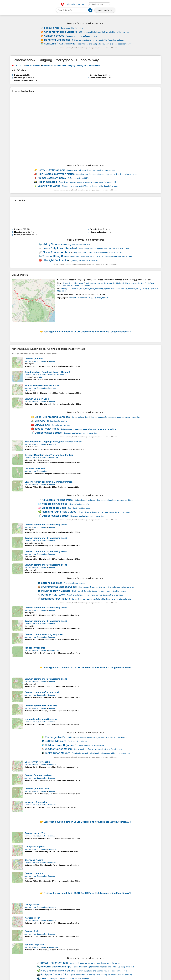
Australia (28, 361)
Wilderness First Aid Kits (55, 599)
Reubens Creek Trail (35, 648)
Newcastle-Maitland (56, 375)
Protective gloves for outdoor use (75, 245)
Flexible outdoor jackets (74, 583)
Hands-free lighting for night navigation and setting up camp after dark (104, 967)
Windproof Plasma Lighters (60, 32)
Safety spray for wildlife (78, 178)
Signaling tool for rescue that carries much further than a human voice (107, 174)
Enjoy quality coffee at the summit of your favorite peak (98, 749)
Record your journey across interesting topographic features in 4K (87, 182)
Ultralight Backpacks (55, 260)
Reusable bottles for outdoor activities (80, 433)
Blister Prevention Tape (57, 252)
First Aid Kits (52, 28)
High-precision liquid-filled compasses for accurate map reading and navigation (106, 417)
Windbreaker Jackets (54, 504)
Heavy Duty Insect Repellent (60, 248)
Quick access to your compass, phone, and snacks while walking (89, 429)
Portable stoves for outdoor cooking (82, 36)
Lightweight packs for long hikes (84, 260)
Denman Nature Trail (35, 833)
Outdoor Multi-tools (53, 595)
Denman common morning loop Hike (44, 634)
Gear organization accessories (91, 745)
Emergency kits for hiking (72, 28)
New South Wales (40, 361)
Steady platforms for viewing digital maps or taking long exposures (101, 753)
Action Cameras (47, 182)
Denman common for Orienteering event (46, 525)
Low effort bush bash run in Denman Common (49, 482)
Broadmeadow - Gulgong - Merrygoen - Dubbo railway (53, 442)
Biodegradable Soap (54, 508)
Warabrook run (32, 918)
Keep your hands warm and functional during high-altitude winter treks (102, 256)
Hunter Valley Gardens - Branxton (42, 385)
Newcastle (52, 444)
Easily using (87, 332)
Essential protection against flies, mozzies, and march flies (104, 248)
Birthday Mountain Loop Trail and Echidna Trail (49, 455)
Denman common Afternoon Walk (42, 692)
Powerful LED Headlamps (56, 967)
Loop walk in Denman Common (41, 719)
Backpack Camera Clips (55, 974)
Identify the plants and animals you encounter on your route (104, 512)
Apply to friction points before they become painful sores (97, 252)
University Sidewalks (36, 802)
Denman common (34, 873)
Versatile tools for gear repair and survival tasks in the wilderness (95, 595)
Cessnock (52, 388)
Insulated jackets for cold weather (74, 979)
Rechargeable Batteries (59, 737)
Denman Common (34, 359)
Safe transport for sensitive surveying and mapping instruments (106, 587)
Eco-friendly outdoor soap (79, 508)
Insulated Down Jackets (56, 591)
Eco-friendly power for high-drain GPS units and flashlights (101, 737)
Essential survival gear (61, 425)
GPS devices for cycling (57, 421)
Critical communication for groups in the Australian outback (98, 40)
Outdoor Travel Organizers (61, 745)
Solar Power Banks (49, 186)
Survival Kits (42, 425)
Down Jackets (49, 978)
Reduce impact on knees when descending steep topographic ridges (104, 500)
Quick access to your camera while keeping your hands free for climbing (101, 975)
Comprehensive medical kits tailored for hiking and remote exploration (102, 599)
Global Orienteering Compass (52, 417)
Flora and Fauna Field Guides (59, 512)
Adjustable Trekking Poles (57, 500)
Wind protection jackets (79, 504)
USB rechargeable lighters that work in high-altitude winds (104, 32)
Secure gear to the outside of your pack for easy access (91, 170)
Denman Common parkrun (38, 775)
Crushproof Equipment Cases (59, 587)
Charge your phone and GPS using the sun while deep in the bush (90, 186)
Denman (51, 361)
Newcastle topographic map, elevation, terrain (88, 298)
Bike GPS (40, 421)
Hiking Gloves (51, 244)
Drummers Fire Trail (35, 468)
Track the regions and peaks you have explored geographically (104, 44)
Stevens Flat (53, 458)
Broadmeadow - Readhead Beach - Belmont (47, 372)
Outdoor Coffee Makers (59, 749)
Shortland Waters (34, 860)
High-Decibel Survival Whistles (56, 174)
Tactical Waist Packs (47, 429)
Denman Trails (32, 931)
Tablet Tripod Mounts (57, 753)
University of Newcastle (37, 762)
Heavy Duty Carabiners (52, 170)
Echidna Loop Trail (34, 945)
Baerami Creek (54, 651)
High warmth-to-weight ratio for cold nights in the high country (100, 591)
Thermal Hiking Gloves (56, 256)
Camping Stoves (54, 36)
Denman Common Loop (37, 399)
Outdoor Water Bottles (48, 433)
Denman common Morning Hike (41, 706)
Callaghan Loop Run (35, 847)
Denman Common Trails (37, 789)
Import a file (105, 10)
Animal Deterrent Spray (52, 178)
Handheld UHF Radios (57, 40)
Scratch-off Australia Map (60, 44)
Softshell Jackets (52, 583)
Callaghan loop (32, 904)
